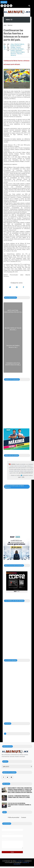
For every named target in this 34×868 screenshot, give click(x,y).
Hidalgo (13, 47)
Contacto (24, 817)
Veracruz (10, 25)
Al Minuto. (20, 861)
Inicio (5, 25)
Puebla (13, 50)
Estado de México (16, 46)
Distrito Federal (19, 44)
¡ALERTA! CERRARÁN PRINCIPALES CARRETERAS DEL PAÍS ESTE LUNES (19, 797)
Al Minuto (5, 47)
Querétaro (19, 50)
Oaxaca (19, 47)
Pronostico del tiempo (17, 49)
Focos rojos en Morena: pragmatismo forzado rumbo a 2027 (19, 805)
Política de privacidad (14, 817)
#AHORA (13, 464)
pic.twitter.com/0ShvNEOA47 (26, 473)
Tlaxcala (19, 54)
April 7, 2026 (21, 477)
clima (12, 44)
